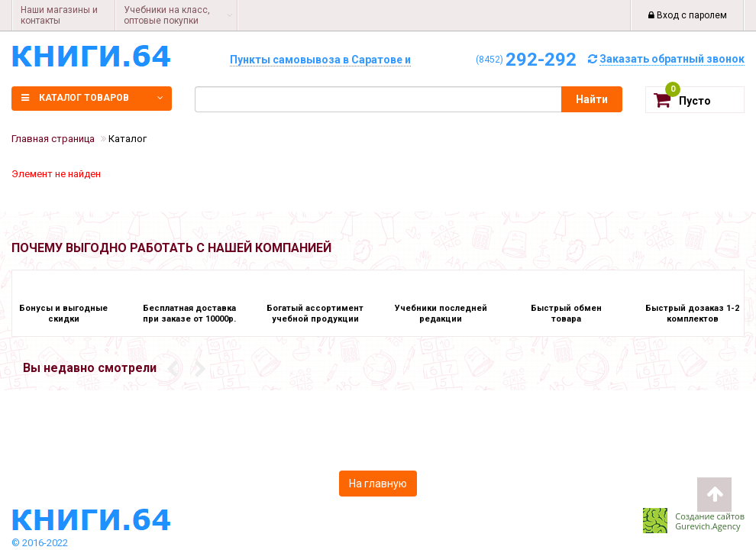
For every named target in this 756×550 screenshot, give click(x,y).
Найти (592, 99)
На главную (378, 484)
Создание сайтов (710, 516)
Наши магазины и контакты (59, 15)
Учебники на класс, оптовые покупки (167, 15)
